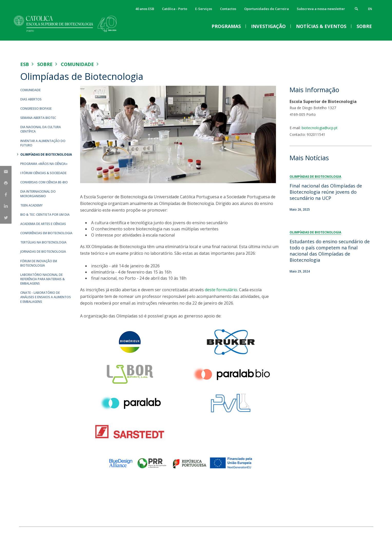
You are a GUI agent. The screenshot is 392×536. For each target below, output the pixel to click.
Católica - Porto (175, 9)
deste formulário (221, 290)
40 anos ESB (145, 9)
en (370, 9)
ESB (25, 64)
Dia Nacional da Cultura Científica (41, 129)
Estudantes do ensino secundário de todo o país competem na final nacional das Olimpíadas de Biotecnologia (330, 251)
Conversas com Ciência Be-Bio (44, 182)
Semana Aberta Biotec (38, 118)
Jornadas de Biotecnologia (43, 252)
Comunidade (77, 64)
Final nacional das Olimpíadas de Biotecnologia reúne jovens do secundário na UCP (326, 192)
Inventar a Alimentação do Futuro (43, 143)
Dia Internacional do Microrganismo (38, 194)
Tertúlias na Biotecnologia (43, 242)
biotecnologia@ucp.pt (320, 128)
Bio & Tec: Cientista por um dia (45, 215)
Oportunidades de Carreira (266, 9)
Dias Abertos (31, 99)
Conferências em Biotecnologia (46, 233)
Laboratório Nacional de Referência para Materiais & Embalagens (42, 279)
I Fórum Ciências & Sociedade (43, 173)
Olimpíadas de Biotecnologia (46, 154)
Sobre (45, 64)
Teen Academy (31, 205)
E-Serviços (204, 9)
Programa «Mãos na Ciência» (44, 164)
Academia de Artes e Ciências (43, 224)
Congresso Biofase (36, 109)
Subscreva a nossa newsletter (321, 9)
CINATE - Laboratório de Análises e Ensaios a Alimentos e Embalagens (46, 297)
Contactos (228, 9)
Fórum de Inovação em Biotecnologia (39, 263)
